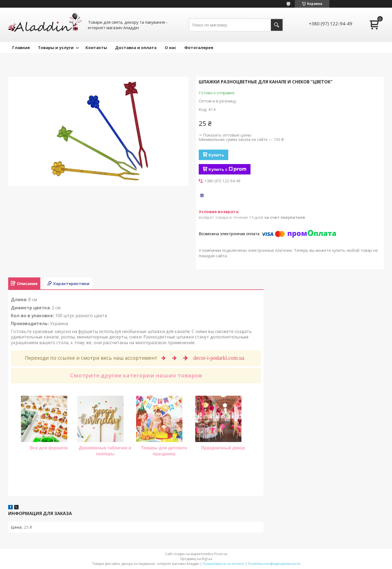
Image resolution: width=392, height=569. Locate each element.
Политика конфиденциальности (274, 564)
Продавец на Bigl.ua (196, 559)
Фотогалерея (199, 47)
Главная (21, 47)
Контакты (96, 47)
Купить (216, 155)
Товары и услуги (56, 47)
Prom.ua (221, 554)
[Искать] (277, 25)
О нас (170, 47)
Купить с (227, 169)
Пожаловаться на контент (224, 564)
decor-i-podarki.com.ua (219, 358)
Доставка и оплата (136, 47)
